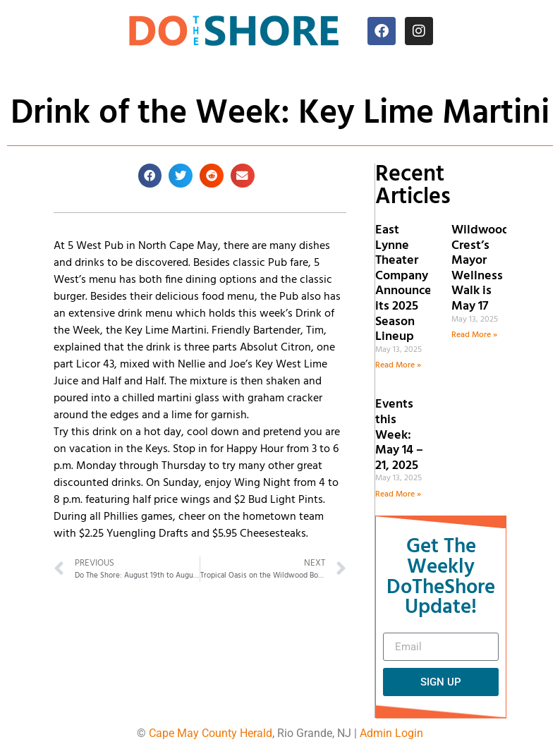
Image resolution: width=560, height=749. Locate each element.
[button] (150, 176)
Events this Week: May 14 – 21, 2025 (399, 435)
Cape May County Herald (211, 733)
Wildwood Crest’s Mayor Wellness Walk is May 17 (481, 268)
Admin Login (391, 733)
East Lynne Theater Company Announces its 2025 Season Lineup (406, 284)
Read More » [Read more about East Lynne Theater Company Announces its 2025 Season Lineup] (398, 365)
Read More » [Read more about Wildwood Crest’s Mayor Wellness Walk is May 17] (474, 335)
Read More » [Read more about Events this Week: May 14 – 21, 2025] (398, 494)
